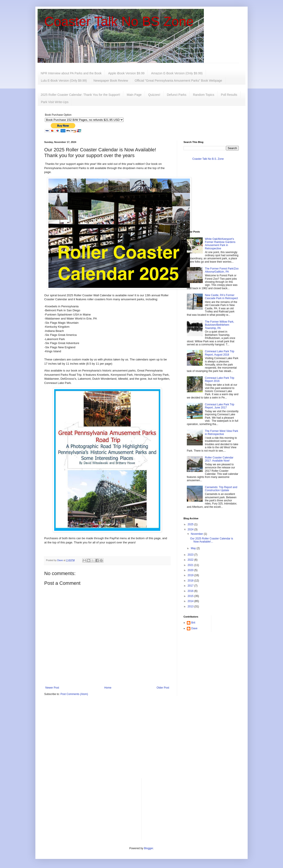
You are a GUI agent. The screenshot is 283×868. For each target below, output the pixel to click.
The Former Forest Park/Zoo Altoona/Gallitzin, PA (222, 270)
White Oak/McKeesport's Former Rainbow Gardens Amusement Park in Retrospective (220, 244)
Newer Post (52, 688)
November (197, 534)
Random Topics (204, 95)
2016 (191, 591)
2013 (191, 606)
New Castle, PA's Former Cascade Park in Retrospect (221, 297)
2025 (191, 524)
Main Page (134, 95)
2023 (191, 555)
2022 (191, 560)
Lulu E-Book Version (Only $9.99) (64, 81)
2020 (191, 570)
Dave (194, 628)
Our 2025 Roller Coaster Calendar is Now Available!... (212, 540)
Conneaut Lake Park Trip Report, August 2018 (220, 353)
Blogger (148, 848)
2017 (191, 586)
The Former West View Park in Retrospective (222, 433)
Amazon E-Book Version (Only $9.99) (177, 73)
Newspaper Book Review (111, 81)
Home (108, 688)
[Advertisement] (141, 740)
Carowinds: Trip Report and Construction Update (221, 489)
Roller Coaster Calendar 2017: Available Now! (219, 459)
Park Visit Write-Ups (55, 102)
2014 (191, 601)
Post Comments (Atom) (74, 694)
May (194, 548)
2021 (191, 565)
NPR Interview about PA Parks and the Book (71, 73)
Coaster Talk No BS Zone (119, 21)
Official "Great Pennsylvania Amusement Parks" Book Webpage (178, 81)
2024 (191, 529)
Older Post (163, 688)
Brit (193, 623)
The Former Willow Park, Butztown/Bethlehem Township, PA (220, 325)
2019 (191, 575)
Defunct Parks (177, 95)
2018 (191, 581)
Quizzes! (154, 95)
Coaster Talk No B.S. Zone (208, 159)
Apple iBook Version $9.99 (126, 73)
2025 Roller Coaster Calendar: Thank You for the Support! (80, 95)
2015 (191, 596)
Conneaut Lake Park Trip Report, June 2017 (220, 406)
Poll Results (229, 95)
